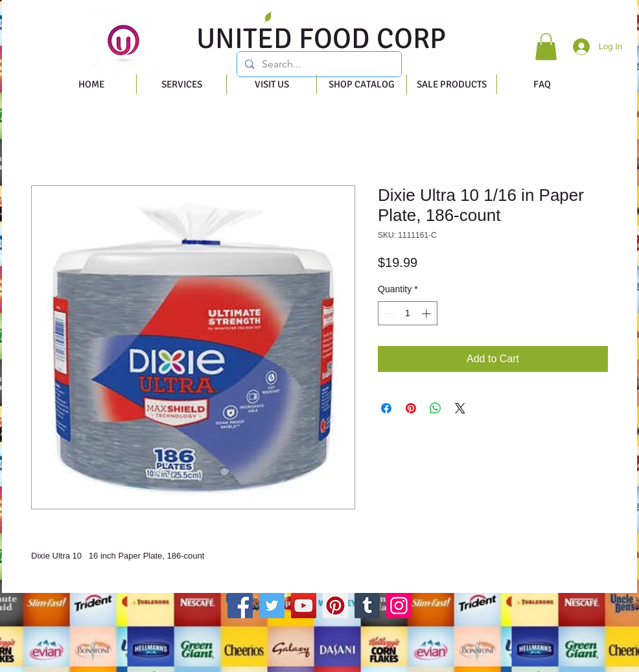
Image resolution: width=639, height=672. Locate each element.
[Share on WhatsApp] (436, 408)
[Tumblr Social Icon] (367, 606)
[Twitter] (272, 606)
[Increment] (427, 313)
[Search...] (318, 64)
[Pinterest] (335, 606)
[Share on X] (460, 408)
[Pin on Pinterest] (411, 408)
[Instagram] (399, 606)
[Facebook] (240, 606)
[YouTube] (304, 606)
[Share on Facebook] (386, 408)
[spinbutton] (408, 313)
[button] (546, 47)
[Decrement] (388, 313)
